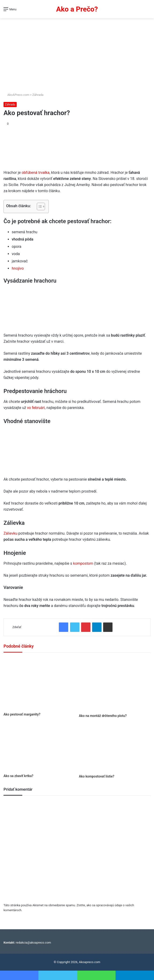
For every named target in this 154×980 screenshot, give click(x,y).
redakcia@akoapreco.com (33, 943)
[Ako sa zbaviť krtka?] (39, 748)
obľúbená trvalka (36, 173)
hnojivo (18, 268)
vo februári (36, 408)
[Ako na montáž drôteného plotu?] (115, 684)
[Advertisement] (77, 54)
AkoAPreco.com (16, 95)
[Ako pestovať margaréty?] (39, 684)
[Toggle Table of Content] (39, 206)
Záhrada (38, 95)
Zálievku (11, 533)
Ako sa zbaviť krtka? (18, 776)
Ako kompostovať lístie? (97, 776)
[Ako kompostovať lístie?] (115, 748)
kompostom (84, 563)
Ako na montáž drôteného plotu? (103, 716)
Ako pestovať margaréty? (22, 714)
